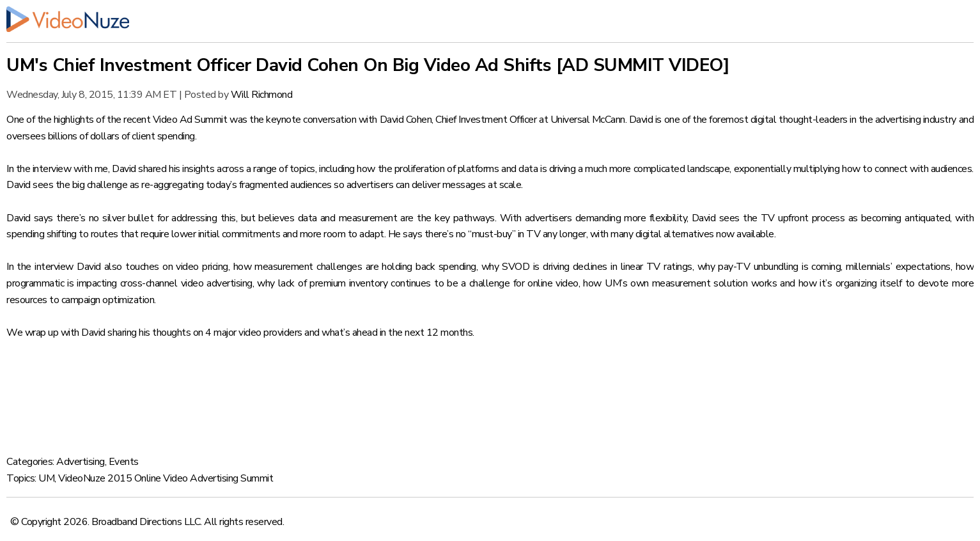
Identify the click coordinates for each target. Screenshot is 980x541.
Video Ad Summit (190, 120)
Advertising (81, 462)
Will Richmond (262, 95)
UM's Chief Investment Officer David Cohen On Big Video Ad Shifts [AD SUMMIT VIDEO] (368, 65)
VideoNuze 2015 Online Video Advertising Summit (166, 478)
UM (46, 478)
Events (124, 462)
